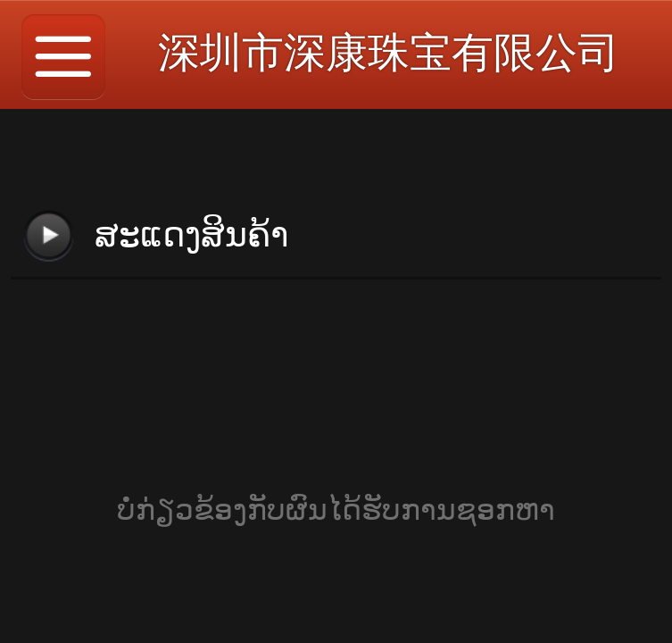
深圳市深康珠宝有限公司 (389, 52)
